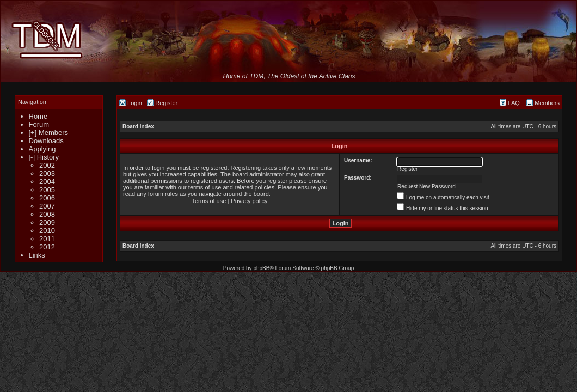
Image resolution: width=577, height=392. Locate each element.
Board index (138, 127)
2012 (47, 247)
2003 (47, 173)
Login (131, 103)
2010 (47, 231)
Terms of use (209, 201)
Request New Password (426, 186)
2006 (47, 198)
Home (38, 116)
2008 (47, 214)
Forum (39, 124)
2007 (47, 206)
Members (543, 103)
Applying (42, 149)
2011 (47, 239)
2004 (47, 182)
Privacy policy (249, 201)
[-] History (44, 157)
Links (37, 255)
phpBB (261, 268)
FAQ (510, 103)
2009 (47, 222)
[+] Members (49, 133)
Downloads (46, 141)
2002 (47, 165)
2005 (47, 190)
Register (162, 103)
